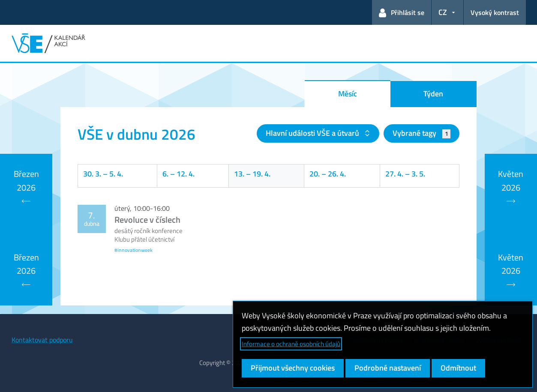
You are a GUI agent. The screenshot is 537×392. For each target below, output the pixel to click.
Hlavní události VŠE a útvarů (313, 133)
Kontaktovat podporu (42, 340)
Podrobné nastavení (388, 368)
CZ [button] (443, 12)
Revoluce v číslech (147, 220)
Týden (433, 94)
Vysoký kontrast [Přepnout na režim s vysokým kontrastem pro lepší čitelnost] (495, 12)
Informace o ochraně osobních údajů (291, 344)
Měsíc (348, 94)
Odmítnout (458, 368)
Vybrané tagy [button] (421, 133)
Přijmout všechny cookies (293, 368)
